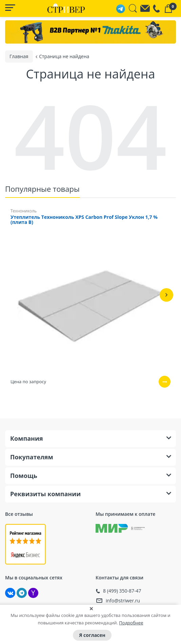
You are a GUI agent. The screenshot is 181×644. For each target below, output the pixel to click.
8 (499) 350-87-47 (122, 590)
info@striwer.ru (123, 600)
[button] (166, 294)
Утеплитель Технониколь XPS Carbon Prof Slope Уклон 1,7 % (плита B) (84, 219)
